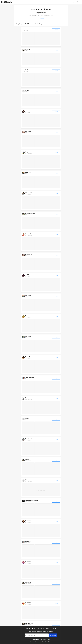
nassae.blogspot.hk (41, 12)
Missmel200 (29, 193)
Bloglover (28, 131)
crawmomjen (29, 623)
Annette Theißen (30, 213)
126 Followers (29, 24)
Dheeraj (27, 50)
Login (49, 639)
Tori (26, 316)
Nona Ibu (28, 398)
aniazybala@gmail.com (32, 500)
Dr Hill (27, 90)
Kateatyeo (28, 172)
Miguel (27, 418)
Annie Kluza (29, 254)
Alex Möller (28, 541)
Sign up (79, 2)
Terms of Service (49, 642)
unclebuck (28, 275)
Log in (73, 2)
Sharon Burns (29, 111)
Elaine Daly (28, 357)
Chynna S (28, 234)
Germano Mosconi (28, 29)
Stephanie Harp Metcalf (29, 70)
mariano (28, 459)
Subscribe (53, 635)
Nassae (42, 14)
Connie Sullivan (30, 439)
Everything (19, 24)
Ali (26, 480)
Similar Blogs (39, 24)
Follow (41, 19)
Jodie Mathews (30, 377)
